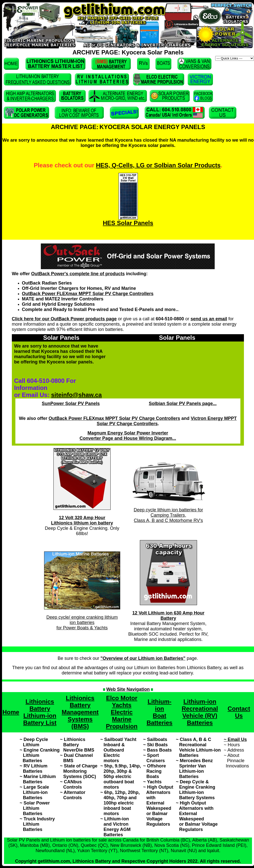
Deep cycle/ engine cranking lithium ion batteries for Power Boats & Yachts (82, 623)
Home (11, 712)
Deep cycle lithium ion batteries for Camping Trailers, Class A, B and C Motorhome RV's (168, 515)
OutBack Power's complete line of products (78, 274)
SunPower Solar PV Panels (71, 404)
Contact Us (239, 712)
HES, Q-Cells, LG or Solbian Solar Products (158, 165)
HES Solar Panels (128, 223)
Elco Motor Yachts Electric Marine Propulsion (122, 712)
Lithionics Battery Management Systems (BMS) (80, 712)
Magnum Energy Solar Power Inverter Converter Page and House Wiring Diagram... (128, 436)
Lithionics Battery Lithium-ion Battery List (40, 712)
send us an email (209, 319)
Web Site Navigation (128, 689)
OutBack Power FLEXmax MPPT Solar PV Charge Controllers (88, 294)
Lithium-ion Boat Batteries (160, 712)
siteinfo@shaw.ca (76, 395)
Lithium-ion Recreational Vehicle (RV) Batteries (200, 712)
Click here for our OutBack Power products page (64, 319)
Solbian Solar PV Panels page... (183, 404)
